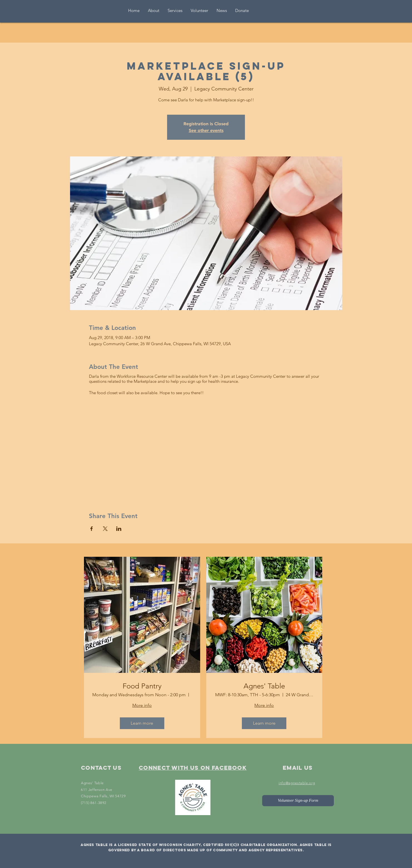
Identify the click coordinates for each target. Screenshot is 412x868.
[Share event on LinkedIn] (119, 529)
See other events (206, 130)
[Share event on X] (105, 529)
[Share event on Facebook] (92, 529)
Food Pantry (142, 686)
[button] (199, 10)
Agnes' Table (264, 686)
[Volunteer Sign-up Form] (298, 801)
